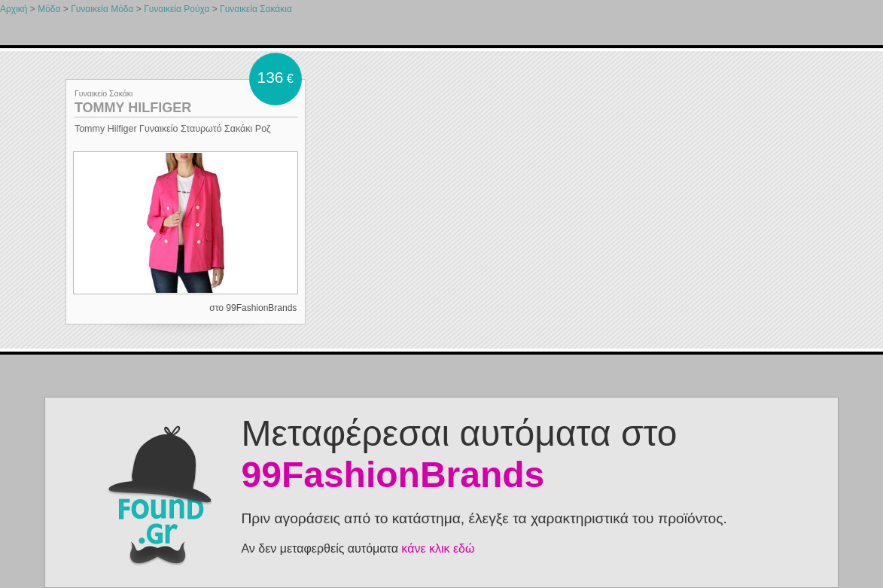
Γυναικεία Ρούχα (177, 9)
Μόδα (49, 9)
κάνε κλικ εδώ (438, 548)
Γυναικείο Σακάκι (104, 93)
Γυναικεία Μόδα (102, 9)
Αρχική (14, 9)
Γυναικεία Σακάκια (256, 9)
